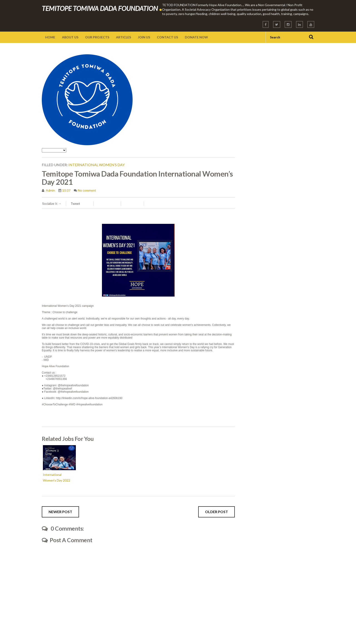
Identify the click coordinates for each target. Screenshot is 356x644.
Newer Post (60, 512)
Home (50, 37)
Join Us (144, 37)
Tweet (75, 203)
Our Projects (97, 37)
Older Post (216, 512)
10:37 (66, 190)
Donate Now (196, 37)
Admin (50, 190)
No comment (87, 190)
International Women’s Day (96, 165)
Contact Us (167, 37)
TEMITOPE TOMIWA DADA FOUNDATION (102, 8)
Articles (124, 37)
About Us (70, 37)
